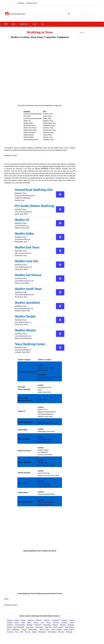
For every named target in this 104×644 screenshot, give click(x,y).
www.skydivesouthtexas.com (24, 295)
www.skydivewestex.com (23, 336)
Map (23, 105)
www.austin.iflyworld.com (23, 212)
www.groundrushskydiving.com (25, 196)
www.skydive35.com (22, 225)
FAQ (43, 24)
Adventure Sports (32, 3)
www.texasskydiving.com (23, 350)
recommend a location (45, 150)
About (35, 24)
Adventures (24, 24)
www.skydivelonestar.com (23, 267)
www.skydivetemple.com (23, 322)
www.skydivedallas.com (23, 239)
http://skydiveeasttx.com (23, 253)
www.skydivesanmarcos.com (24, 281)
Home (13, 24)
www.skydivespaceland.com (24, 308)
